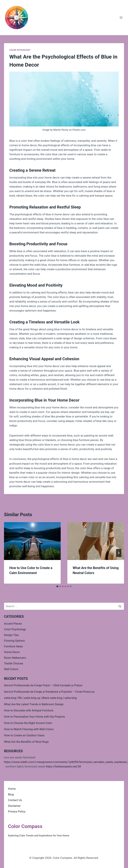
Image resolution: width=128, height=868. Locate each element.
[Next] (119, 553)
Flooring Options (14, 641)
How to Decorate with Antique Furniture (29, 710)
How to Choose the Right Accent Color (28, 723)
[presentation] (32, 541)
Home (12, 789)
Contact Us (15, 800)
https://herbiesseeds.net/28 (63, 766)
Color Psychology (20, 50)
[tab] (57, 586)
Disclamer (14, 806)
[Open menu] (121, 17)
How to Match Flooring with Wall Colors (29, 729)
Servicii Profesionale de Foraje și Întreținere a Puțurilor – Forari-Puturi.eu (49, 692)
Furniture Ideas (13, 646)
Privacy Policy (17, 811)
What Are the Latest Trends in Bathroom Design (34, 704)
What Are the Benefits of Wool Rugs (26, 742)
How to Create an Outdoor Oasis (24, 735)
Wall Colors (11, 669)
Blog (11, 794)
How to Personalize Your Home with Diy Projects (34, 717)
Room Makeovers (15, 658)
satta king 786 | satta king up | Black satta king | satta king (40, 698)
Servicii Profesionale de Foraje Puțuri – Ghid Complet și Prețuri (43, 685)
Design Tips (11, 635)
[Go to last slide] (9, 553)
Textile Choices (14, 663)
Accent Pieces (13, 624)
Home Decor (12, 652)
